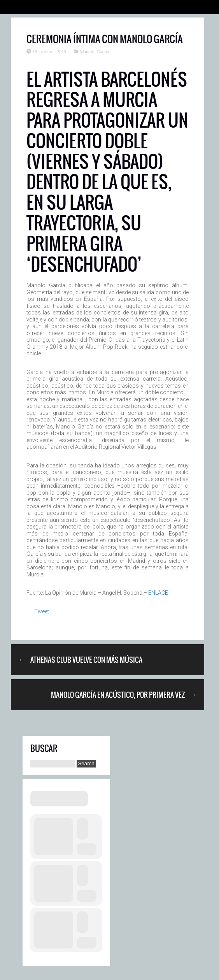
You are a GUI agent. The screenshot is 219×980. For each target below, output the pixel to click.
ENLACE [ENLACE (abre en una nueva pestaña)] (158, 593)
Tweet (42, 611)
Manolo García (94, 51)
